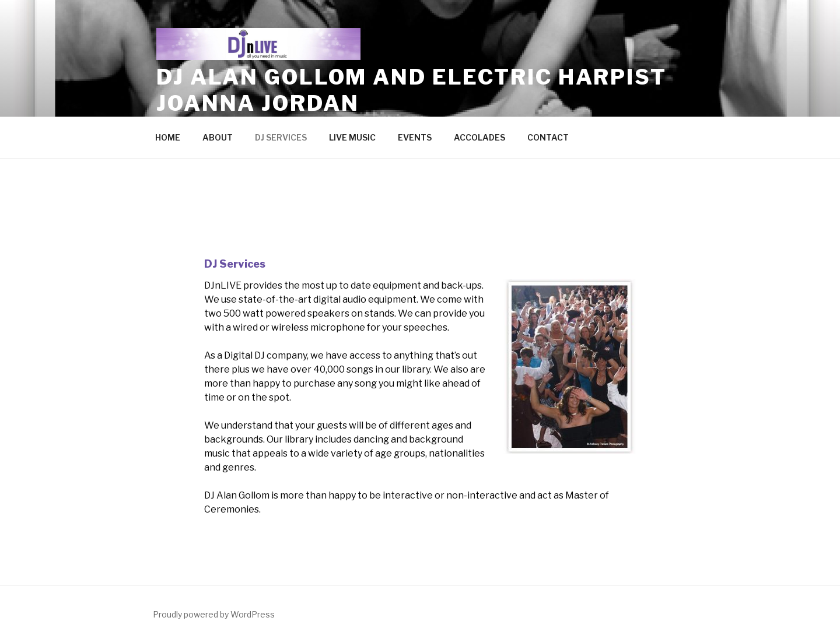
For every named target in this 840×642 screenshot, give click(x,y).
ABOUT (218, 137)
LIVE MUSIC (352, 137)
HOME (168, 137)
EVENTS (415, 137)
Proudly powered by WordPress (214, 614)
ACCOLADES (480, 137)
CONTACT (548, 137)
